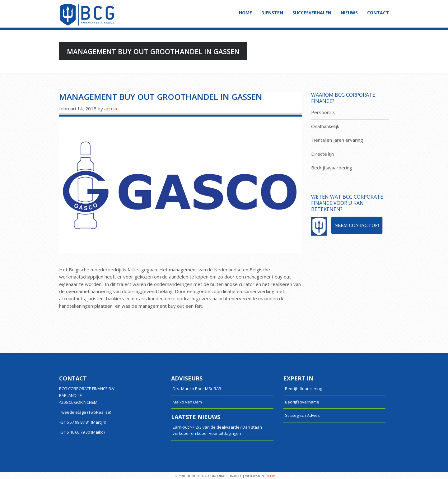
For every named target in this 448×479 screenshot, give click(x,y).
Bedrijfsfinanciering (303, 389)
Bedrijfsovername (302, 402)
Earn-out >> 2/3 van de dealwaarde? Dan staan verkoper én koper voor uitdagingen (217, 430)
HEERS (271, 476)
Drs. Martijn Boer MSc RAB (197, 389)
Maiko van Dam (187, 402)
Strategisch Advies (302, 415)
